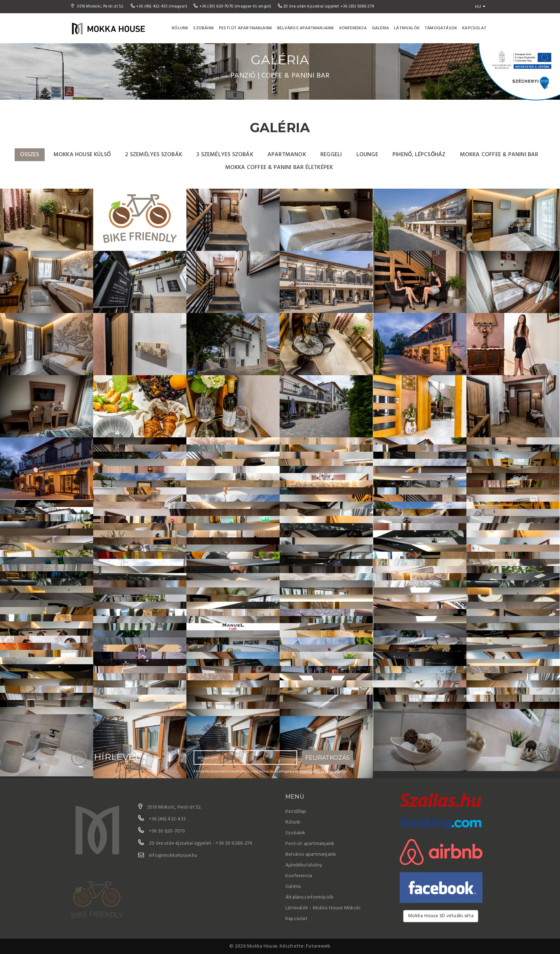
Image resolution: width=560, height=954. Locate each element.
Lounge (367, 155)
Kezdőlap (296, 812)
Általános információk (309, 897)
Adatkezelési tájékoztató (320, 771)
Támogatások (441, 28)
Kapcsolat (474, 28)
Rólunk (180, 28)
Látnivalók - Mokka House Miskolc (323, 908)
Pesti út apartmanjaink (246, 28)
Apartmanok (287, 155)
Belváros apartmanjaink (306, 28)
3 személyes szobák (225, 155)
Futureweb (318, 946)
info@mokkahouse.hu (173, 856)
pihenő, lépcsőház (419, 155)
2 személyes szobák (154, 155)
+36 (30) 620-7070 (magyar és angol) (233, 6)
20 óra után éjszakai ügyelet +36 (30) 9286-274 (326, 6)
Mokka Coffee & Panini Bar (499, 155)
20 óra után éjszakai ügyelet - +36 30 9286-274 (201, 843)
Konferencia (353, 28)
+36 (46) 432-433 (167, 819)
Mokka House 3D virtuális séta (441, 916)
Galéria (380, 28)
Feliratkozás (327, 758)
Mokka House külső (82, 155)
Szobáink (204, 28)
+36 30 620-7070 (167, 831)
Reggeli (331, 155)
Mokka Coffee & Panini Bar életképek (279, 168)
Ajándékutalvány (304, 865)
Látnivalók (407, 28)
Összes (30, 155)
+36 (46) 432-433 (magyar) (160, 6)
